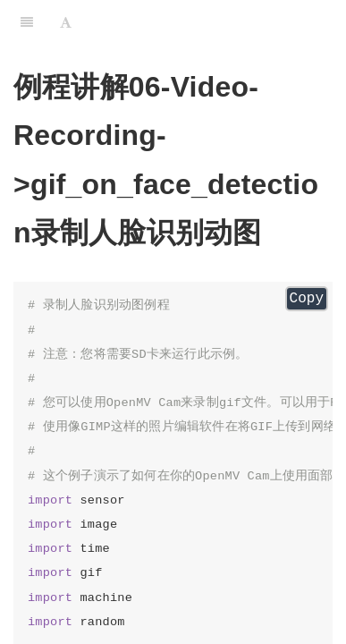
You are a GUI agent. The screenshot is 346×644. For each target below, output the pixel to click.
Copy (307, 299)
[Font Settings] (66, 22)
